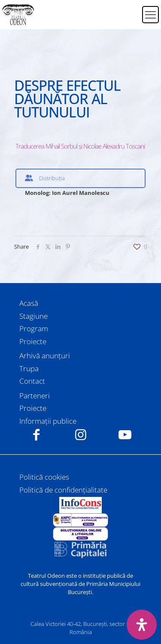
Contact (32, 381)
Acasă (29, 303)
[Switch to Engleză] (130, 20)
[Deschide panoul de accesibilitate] (142, 625)
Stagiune (33, 316)
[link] (81, 505)
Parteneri (35, 396)
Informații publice (48, 421)
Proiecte (33, 341)
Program (34, 328)
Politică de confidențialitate (63, 490)
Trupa (29, 368)
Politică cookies (44, 477)
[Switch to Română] (130, 9)
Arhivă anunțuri (45, 356)
